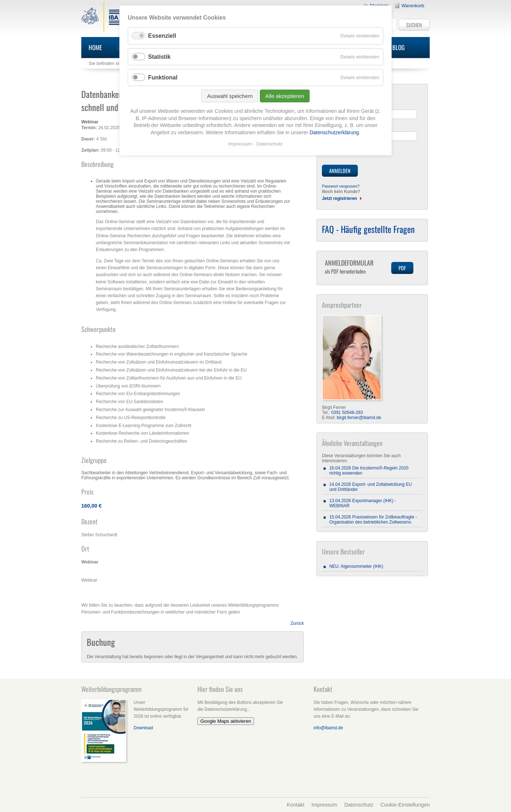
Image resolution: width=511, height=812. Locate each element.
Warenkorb (413, 6)
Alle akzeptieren (285, 96)
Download (143, 728)
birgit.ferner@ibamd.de (359, 418)
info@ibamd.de (328, 728)
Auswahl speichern (230, 96)
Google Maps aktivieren (226, 721)
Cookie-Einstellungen (405, 805)
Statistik (159, 57)
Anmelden (340, 171)
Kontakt (296, 805)
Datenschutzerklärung (334, 132)
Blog (398, 47)
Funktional (163, 77)
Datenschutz (359, 805)
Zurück (297, 623)
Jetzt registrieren (340, 198)
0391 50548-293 (347, 413)
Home (95, 47)
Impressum (324, 805)
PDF (402, 268)
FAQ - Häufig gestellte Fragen (368, 229)
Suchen (414, 25)
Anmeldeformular (355, 266)
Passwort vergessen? (341, 186)
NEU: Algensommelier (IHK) (356, 566)
